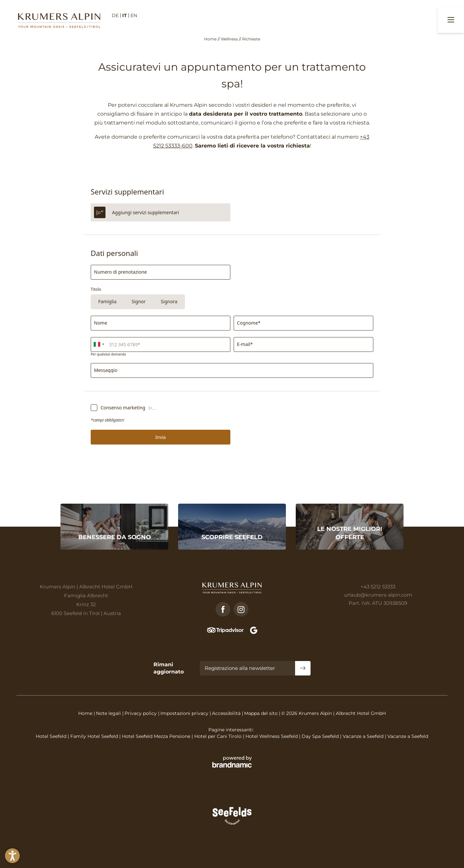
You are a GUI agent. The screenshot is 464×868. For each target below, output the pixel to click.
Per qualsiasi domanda (108, 354)
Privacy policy (141, 713)
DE (115, 15)
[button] (12, 856)
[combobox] (99, 344)
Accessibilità (227, 713)
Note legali (109, 713)
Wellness (230, 39)
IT (125, 15)
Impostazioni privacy (185, 713)
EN (134, 15)
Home (211, 39)
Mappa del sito (262, 713)
